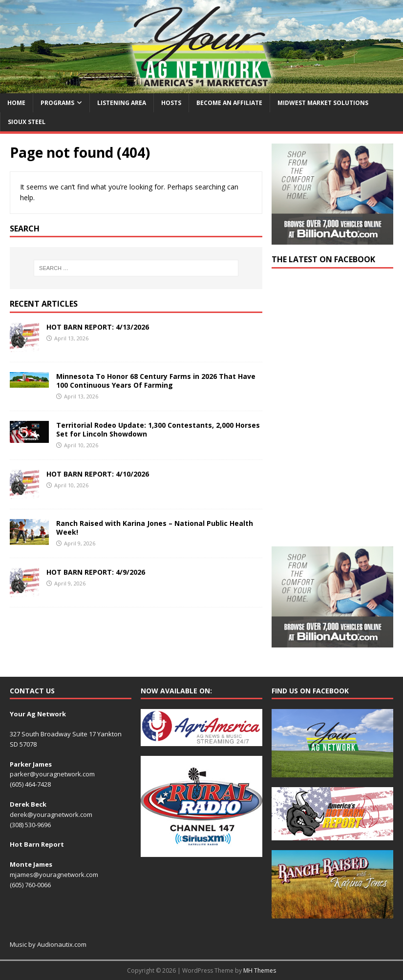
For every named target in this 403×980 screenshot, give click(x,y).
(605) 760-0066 (30, 885)
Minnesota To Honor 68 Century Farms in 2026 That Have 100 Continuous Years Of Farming (156, 381)
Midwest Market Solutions (323, 103)
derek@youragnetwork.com (51, 814)
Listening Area (122, 103)
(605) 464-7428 (30, 784)
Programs (57, 103)
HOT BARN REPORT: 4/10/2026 (98, 474)
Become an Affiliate (229, 103)
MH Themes (260, 970)
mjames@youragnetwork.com (54, 875)
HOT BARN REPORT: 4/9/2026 (96, 572)
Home (16, 103)
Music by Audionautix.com (48, 944)
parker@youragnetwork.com (52, 774)
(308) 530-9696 (30, 825)
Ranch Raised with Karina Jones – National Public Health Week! (155, 528)
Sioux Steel (27, 122)
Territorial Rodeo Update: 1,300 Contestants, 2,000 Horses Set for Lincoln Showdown (158, 429)
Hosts (171, 103)
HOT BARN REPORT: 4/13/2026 (98, 327)
